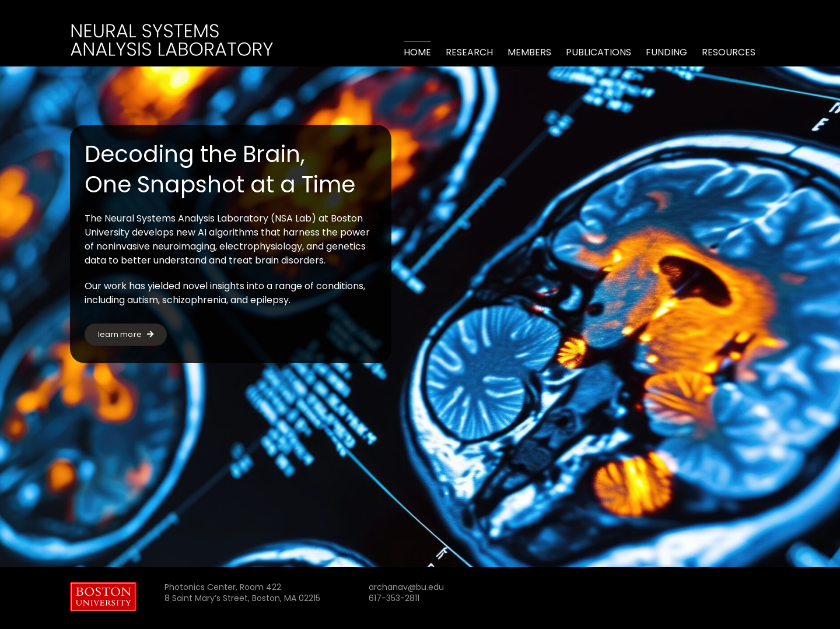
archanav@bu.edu (406, 587)
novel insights (213, 286)
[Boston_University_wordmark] (103, 586)
